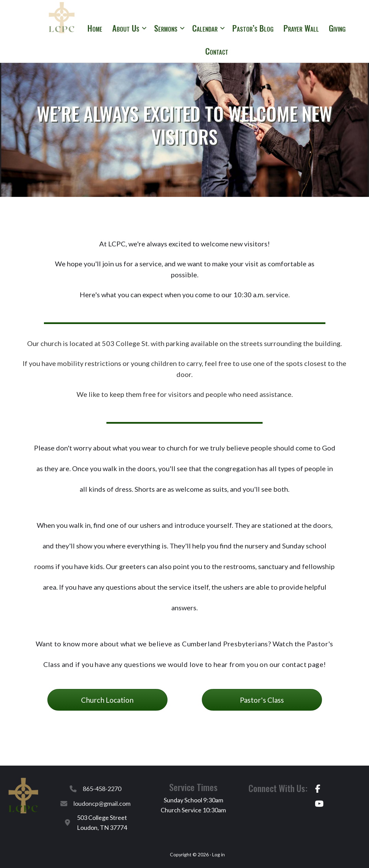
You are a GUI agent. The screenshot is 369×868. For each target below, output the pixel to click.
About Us (126, 28)
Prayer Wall (301, 28)
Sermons (166, 28)
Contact (217, 51)
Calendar (205, 28)
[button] (144, 28)
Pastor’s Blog (253, 28)
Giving (337, 28)
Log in (218, 854)
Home (95, 28)
